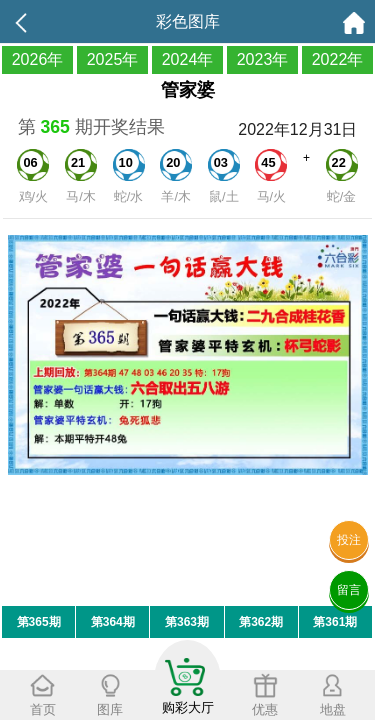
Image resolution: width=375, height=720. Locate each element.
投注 (349, 540)
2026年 (38, 59)
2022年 (338, 59)
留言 (349, 590)
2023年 (263, 59)
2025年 (113, 59)
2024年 (188, 59)
